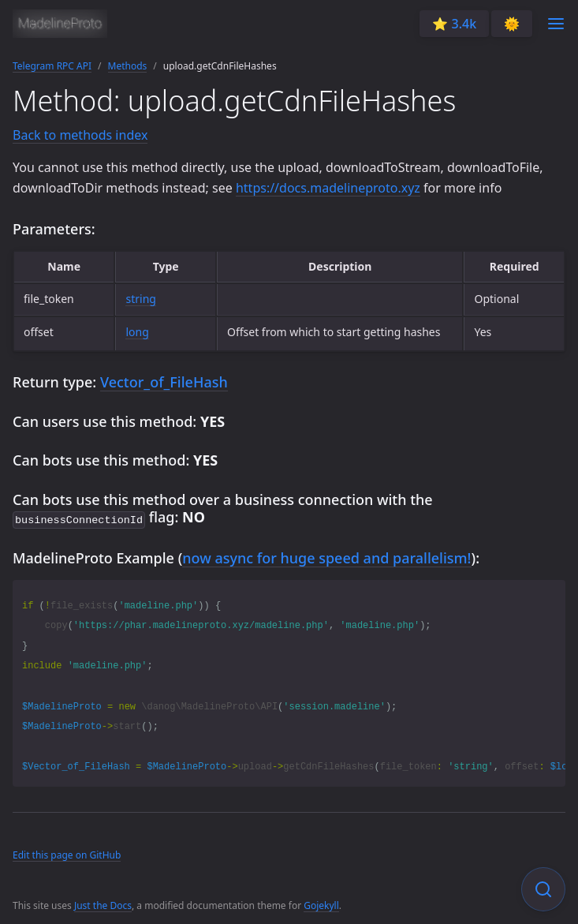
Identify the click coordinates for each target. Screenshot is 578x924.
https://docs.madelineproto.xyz (328, 188)
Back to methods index (80, 135)
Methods (128, 66)
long (137, 332)
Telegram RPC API (52, 66)
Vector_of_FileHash (164, 382)
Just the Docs (103, 904)
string (140, 299)
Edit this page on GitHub (67, 853)
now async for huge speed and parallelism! (326, 556)
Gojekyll (321, 904)
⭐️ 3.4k (454, 24)
